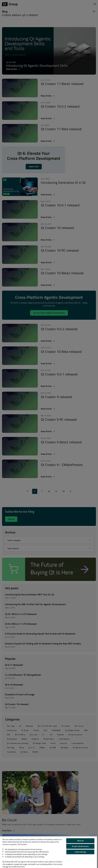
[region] (48, 852)
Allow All (80, 841)
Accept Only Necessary (80, 846)
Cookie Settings (80, 852)
